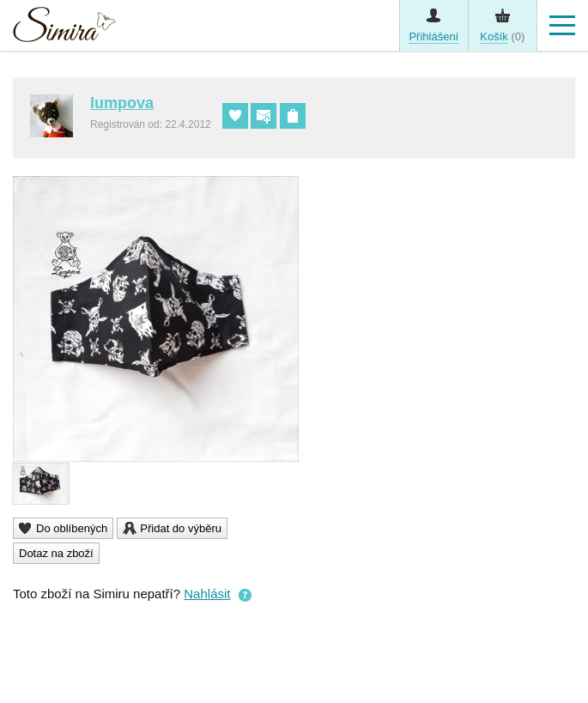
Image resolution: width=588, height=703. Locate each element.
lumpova (122, 103)
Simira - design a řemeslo (64, 29)
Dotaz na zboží (56, 553)
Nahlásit (207, 594)
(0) (502, 37)
